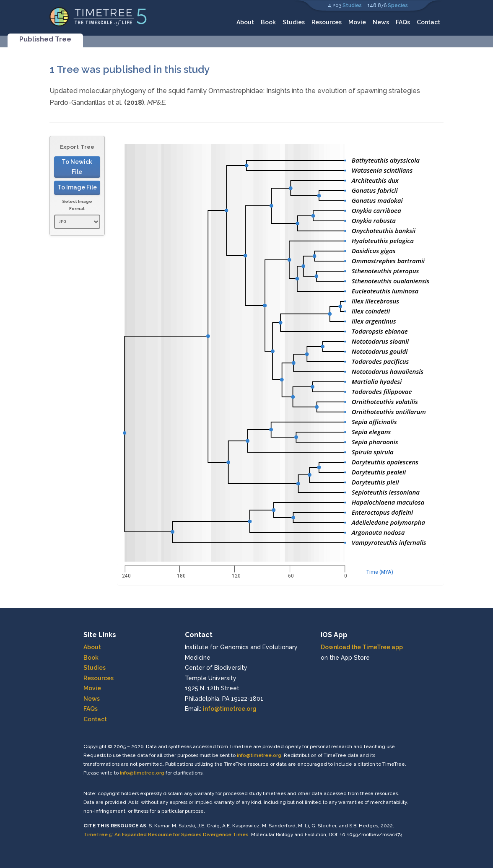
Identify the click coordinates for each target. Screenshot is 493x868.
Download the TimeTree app (362, 647)
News (381, 22)
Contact (428, 22)
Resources (327, 22)
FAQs (403, 22)
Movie (357, 22)
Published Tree (45, 39)
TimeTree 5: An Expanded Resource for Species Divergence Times (166, 834)
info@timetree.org (230, 709)
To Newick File (77, 167)
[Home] (98, 16)
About (245, 22)
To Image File (77, 187)
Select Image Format (77, 205)
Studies (352, 5)
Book (268, 22)
